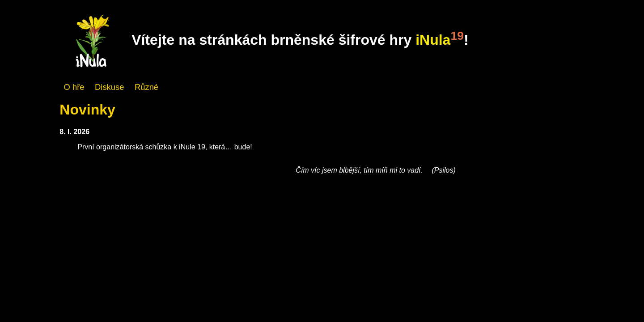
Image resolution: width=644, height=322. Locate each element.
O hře (74, 87)
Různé (146, 87)
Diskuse (109, 87)
